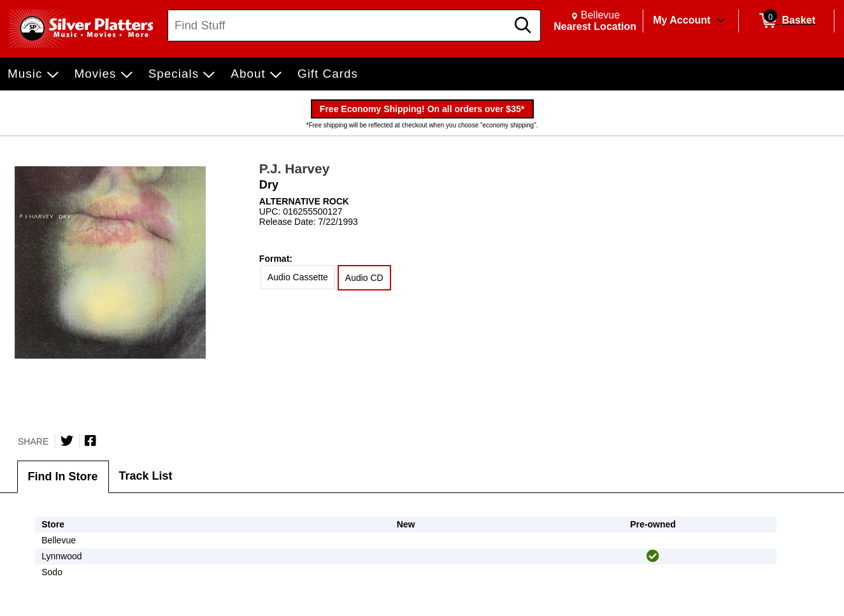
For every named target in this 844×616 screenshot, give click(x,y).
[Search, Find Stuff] (339, 25)
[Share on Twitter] (67, 441)
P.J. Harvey (295, 168)
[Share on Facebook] (90, 441)
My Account (682, 20)
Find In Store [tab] (63, 476)
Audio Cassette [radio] (298, 277)
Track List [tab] (146, 476)
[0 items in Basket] (786, 21)
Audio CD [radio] (364, 278)
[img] (653, 556)
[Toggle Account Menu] (721, 21)
